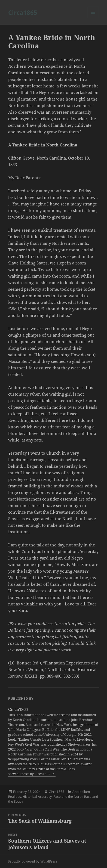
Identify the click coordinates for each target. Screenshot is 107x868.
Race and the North (68, 797)
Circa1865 (23, 12)
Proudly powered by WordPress (33, 861)
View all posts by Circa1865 (30, 774)
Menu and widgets (93, 18)
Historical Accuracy (37, 797)
